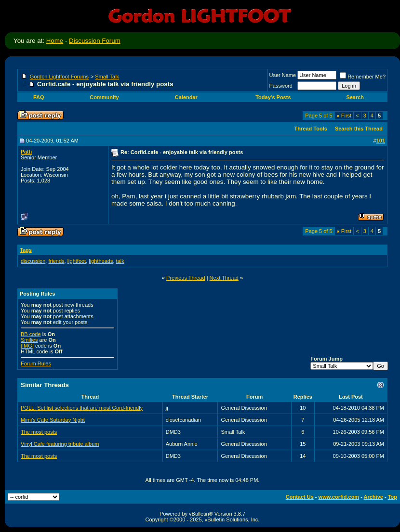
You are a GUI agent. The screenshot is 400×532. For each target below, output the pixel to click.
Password (281, 86)
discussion (33, 261)
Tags (26, 250)
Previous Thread (186, 278)
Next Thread (224, 278)
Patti (26, 152)
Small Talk (107, 77)
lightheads (101, 261)
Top (393, 497)
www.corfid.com (339, 497)
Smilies (29, 340)
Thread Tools (311, 129)
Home (55, 41)
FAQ (39, 97)
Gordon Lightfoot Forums (59, 77)
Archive (373, 497)
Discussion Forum (95, 41)
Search (356, 97)
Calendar (186, 97)
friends (56, 261)
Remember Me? (363, 77)
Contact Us (300, 497)
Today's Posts (273, 97)
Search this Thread (359, 129)
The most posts (39, 432)
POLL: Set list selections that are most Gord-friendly (82, 408)
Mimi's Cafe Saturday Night (53, 420)
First (344, 116)
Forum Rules (36, 363)
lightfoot (77, 261)
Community (105, 97)
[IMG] (27, 346)
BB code (31, 334)
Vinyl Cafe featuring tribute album (60, 444)
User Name (283, 75)
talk (120, 261)
